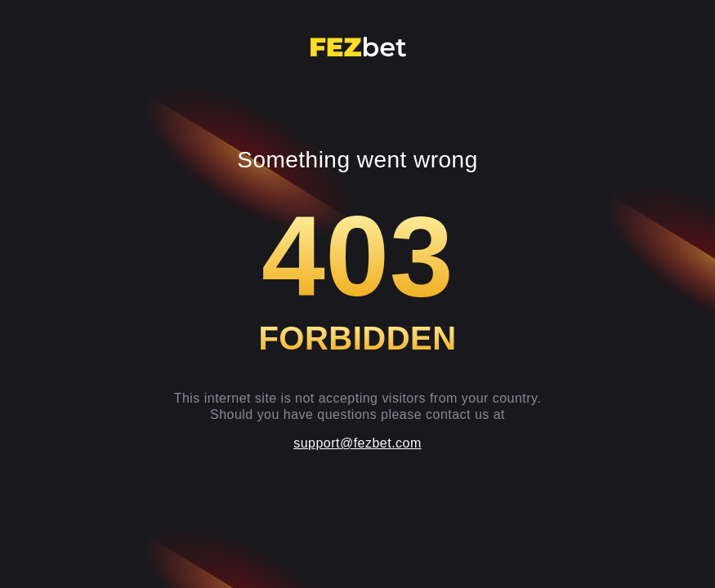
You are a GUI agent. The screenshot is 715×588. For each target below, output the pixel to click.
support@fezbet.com (357, 443)
